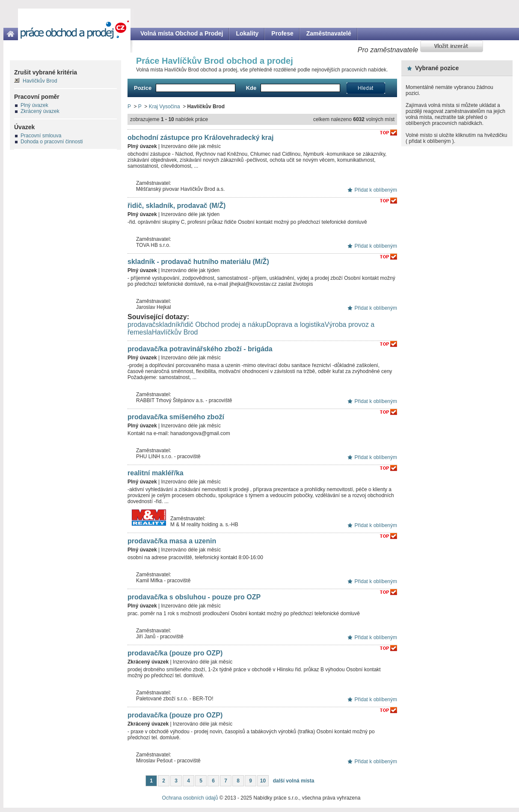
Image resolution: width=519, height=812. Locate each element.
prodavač (142, 325)
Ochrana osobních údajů (190, 798)
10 (263, 781)
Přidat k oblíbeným (376, 190)
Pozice (143, 88)
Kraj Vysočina (165, 107)
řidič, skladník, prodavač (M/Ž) (176, 206)
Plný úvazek (34, 105)
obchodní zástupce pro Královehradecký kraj (200, 138)
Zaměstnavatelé (329, 33)
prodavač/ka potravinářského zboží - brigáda (200, 349)
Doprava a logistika (296, 325)
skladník (168, 325)
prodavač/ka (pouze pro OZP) (175, 653)
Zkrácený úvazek (40, 111)
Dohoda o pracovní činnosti (52, 142)
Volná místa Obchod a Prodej (182, 33)
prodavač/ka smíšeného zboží (176, 417)
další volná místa (294, 781)
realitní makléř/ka (156, 473)
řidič (187, 325)
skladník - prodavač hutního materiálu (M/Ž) (198, 262)
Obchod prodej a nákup (231, 325)
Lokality (247, 33)
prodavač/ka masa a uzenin (172, 541)
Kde (251, 88)
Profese (282, 33)
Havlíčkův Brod (175, 332)
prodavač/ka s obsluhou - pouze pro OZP (194, 597)
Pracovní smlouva (41, 136)
